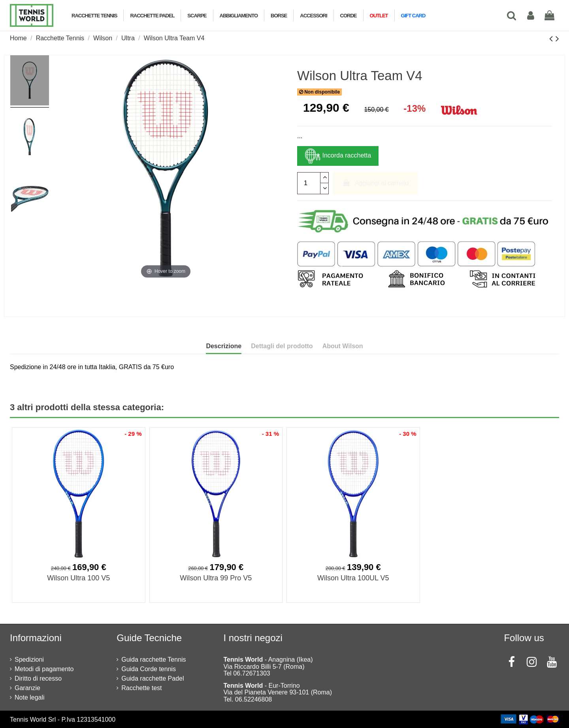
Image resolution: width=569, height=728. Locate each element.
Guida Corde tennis (149, 669)
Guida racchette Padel (153, 678)
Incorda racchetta (338, 156)
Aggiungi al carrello (375, 183)
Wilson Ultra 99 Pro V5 (216, 578)
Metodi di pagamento (44, 669)
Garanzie (27, 688)
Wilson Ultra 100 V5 (78, 578)
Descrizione (224, 346)
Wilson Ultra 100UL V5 (353, 578)
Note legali (30, 697)
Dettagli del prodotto (282, 346)
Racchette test (141, 688)
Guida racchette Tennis (154, 660)
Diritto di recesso (38, 678)
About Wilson (343, 346)
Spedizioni (29, 660)
